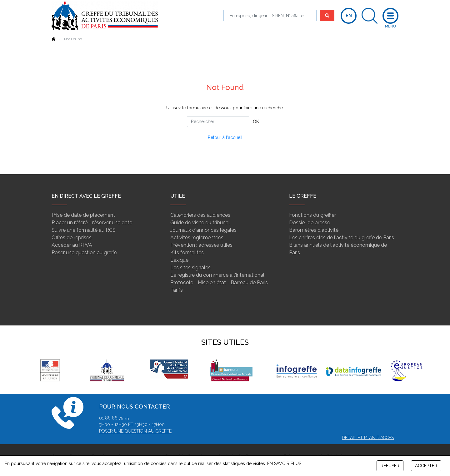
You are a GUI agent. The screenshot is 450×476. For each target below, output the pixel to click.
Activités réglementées (197, 238)
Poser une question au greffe (84, 253)
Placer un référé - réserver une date (92, 223)
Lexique (179, 260)
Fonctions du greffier (312, 215)
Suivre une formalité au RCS (84, 230)
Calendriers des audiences (200, 215)
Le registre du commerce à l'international (217, 275)
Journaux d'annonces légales (203, 230)
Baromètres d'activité (314, 230)
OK (256, 121)
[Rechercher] (218, 122)
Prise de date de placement (83, 215)
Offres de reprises (72, 238)
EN (349, 16)
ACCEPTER (426, 466)
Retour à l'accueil (225, 137)
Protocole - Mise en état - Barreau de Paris (219, 283)
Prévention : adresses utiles (201, 245)
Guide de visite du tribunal (200, 223)
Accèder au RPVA (72, 245)
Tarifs (177, 290)
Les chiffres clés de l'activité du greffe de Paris (342, 238)
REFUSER (390, 466)
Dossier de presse (310, 223)
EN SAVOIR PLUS (284, 464)
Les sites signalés (190, 268)
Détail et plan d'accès (368, 438)
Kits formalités (187, 253)
